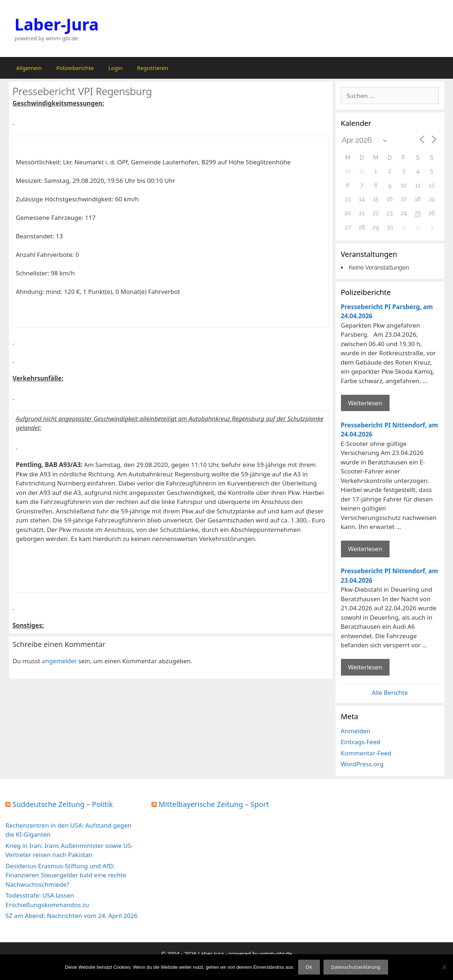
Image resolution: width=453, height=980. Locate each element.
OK (309, 967)
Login (116, 68)
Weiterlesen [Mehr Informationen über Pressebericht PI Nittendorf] (365, 549)
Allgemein (29, 68)
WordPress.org (362, 764)
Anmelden (356, 731)
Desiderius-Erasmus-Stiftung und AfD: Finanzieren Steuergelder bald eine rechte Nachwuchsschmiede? (66, 875)
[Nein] (444, 967)
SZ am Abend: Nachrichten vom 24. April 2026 (71, 916)
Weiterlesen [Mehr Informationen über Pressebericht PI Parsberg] (365, 403)
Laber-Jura (57, 24)
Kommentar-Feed (366, 753)
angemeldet (59, 661)
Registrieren (153, 68)
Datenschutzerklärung (356, 967)
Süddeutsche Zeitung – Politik (63, 804)
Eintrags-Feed (361, 742)
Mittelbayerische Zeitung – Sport (214, 804)
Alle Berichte (390, 692)
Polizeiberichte (75, 68)
